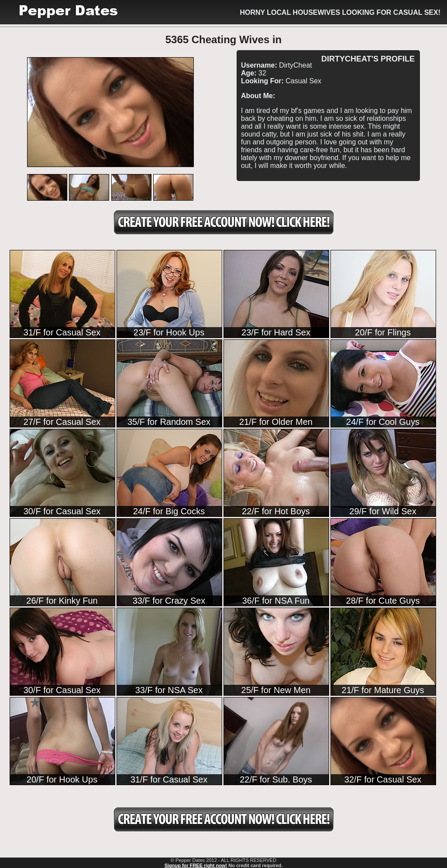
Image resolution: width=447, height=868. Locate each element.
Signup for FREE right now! (196, 865)
